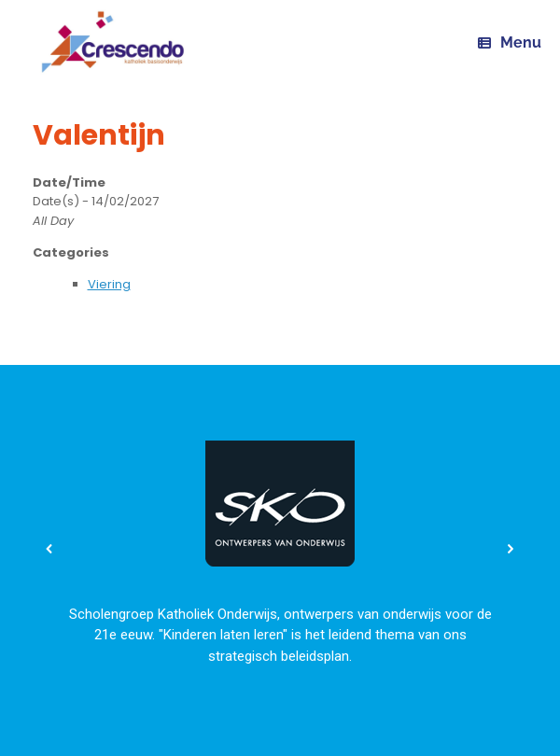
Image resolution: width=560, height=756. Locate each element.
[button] (49, 549)
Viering (109, 284)
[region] (280, 549)
